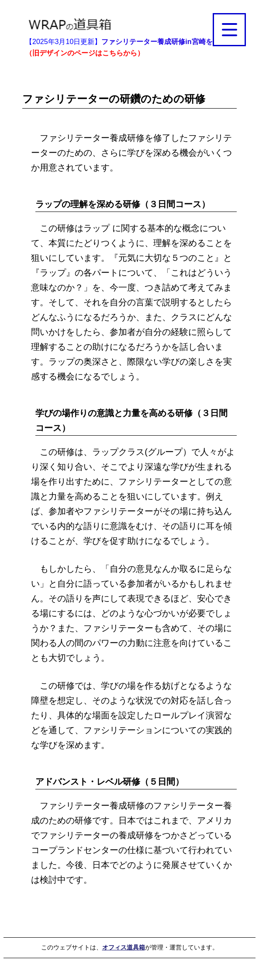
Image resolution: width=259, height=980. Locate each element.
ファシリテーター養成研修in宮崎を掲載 (164, 42)
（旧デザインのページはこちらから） (85, 53)
